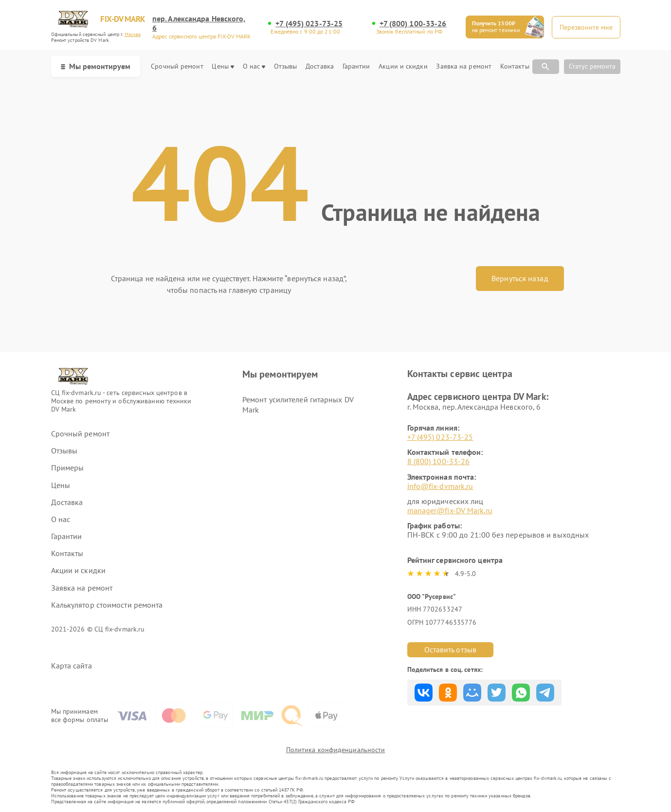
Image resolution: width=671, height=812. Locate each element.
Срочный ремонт (177, 66)
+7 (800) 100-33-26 (413, 24)
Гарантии (356, 66)
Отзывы (286, 66)
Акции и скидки (403, 66)
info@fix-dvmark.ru (440, 486)
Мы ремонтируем (96, 66)
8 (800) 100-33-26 (439, 461)
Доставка (320, 66)
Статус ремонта (592, 66)
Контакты (515, 66)
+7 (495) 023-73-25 (309, 24)
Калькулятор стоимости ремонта (107, 605)
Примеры (68, 468)
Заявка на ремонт (464, 66)
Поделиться (424, 693)
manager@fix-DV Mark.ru (450, 510)
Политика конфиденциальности (336, 750)
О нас (254, 66)
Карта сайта (72, 666)
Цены (223, 66)
